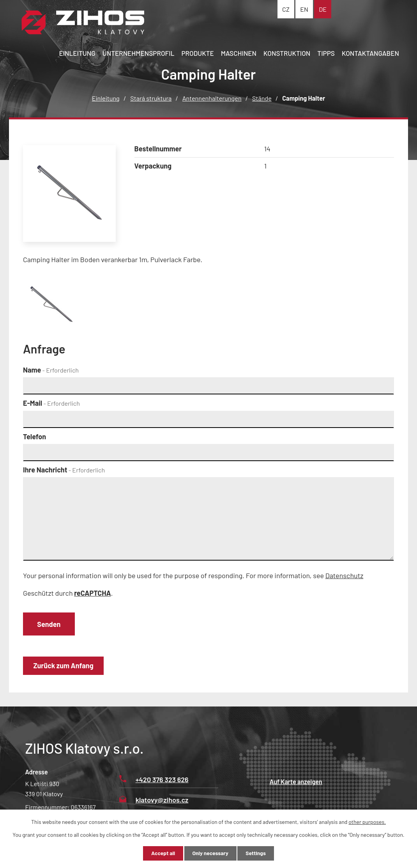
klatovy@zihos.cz (154, 800)
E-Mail (51, 403)
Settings (257, 853)
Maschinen (239, 53)
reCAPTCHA (92, 593)
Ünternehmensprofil (139, 53)
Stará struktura (151, 98)
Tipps (326, 53)
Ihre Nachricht (64, 470)
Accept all (162, 853)
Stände (262, 98)
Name (51, 370)
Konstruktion (287, 53)
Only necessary (210, 853)
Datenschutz (345, 575)
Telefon (34, 437)
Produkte (197, 53)
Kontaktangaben (370, 53)
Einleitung (77, 53)
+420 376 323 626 (154, 780)
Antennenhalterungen (212, 98)
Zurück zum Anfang (64, 666)
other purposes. (367, 821)
